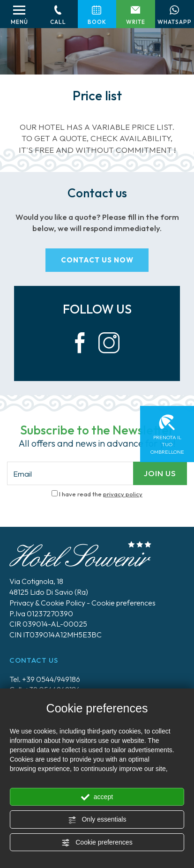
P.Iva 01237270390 (41, 614)
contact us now (97, 260)
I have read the (101, 494)
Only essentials (97, 820)
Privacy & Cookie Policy (47, 603)
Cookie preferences (97, 843)
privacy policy (123, 494)
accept (97, 797)
